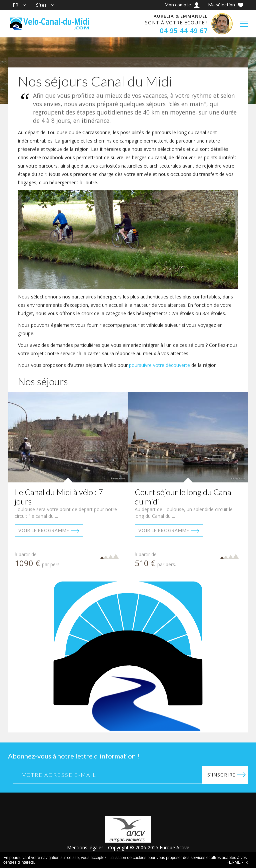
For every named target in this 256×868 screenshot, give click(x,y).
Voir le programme (44, 530)
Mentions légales (85, 847)
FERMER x (237, 862)
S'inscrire (221, 775)
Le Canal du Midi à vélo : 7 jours (59, 497)
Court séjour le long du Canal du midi (184, 497)
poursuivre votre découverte (159, 365)
